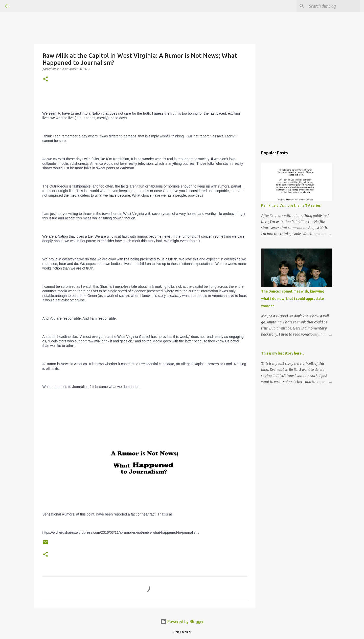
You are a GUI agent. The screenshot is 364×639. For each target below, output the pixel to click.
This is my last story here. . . (283, 353)
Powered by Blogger (182, 622)
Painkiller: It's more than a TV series (291, 205)
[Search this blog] (333, 6)
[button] (45, 79)
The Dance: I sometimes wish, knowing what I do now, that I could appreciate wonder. (293, 299)
